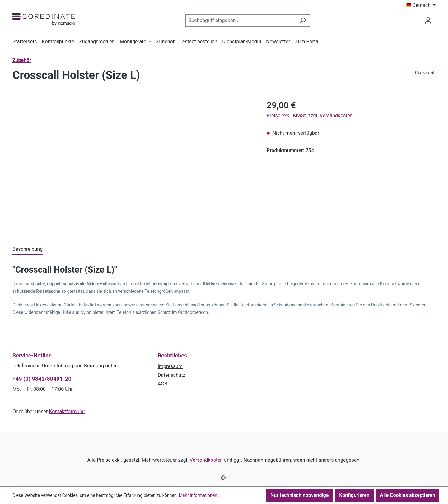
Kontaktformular (67, 411)
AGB (163, 384)
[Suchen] (303, 21)
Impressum (170, 366)
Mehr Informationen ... (200, 495)
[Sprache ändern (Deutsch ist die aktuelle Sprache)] (421, 5)
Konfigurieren (354, 495)
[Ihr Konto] (428, 21)
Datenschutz (172, 375)
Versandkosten (206, 460)
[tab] (28, 250)
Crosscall (425, 73)
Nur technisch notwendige (299, 495)
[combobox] (240, 21)
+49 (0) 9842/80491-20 (42, 379)
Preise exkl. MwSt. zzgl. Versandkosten (310, 116)
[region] (133, 166)
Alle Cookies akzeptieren (408, 495)
